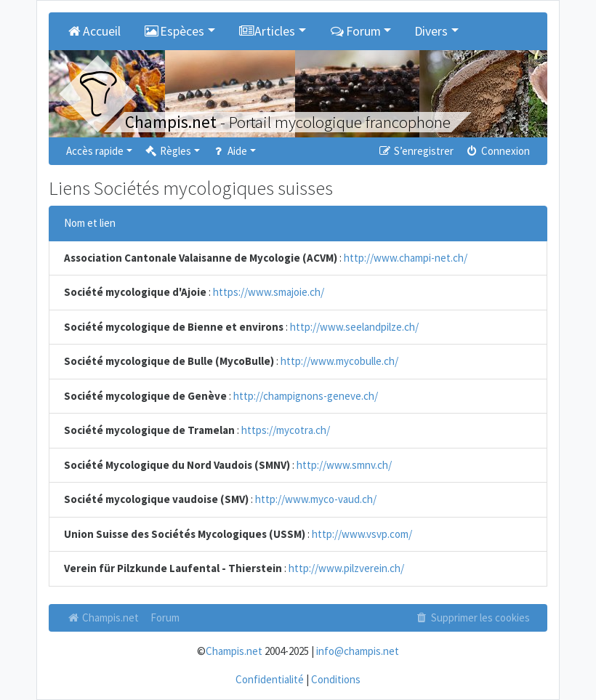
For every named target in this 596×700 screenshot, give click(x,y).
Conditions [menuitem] (336, 679)
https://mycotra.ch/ (286, 430)
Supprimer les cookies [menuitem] (472, 617)
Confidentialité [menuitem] (270, 679)
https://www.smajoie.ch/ (269, 292)
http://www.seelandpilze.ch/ (354, 327)
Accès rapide (95, 151)
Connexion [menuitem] (498, 151)
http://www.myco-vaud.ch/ (316, 499)
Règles (168, 151)
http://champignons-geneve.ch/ (306, 396)
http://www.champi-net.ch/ (406, 258)
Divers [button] (431, 31)
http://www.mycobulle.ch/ (339, 361)
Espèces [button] (174, 31)
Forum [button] (355, 31)
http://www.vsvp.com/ (362, 534)
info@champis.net (358, 651)
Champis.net (102, 617)
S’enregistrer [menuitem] (415, 151)
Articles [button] (267, 31)
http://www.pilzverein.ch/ (346, 568)
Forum (165, 617)
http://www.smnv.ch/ (344, 465)
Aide (229, 151)
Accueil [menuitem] (93, 31)
